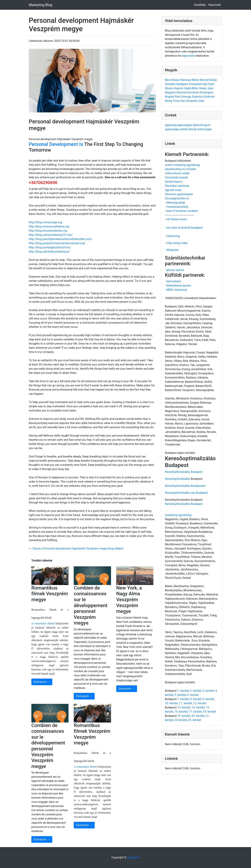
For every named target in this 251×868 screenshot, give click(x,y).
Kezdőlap (200, 5)
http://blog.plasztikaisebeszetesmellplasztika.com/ (60, 239)
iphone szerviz (175, 270)
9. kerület (208, 699)
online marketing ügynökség (182, 165)
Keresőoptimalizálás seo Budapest (186, 493)
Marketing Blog (40, 5)
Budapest (183, 84)
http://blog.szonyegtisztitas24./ (50, 247)
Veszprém (192, 101)
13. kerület (184, 707)
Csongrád (195, 84)
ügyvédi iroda (173, 190)
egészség (171, 125)
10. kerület (171, 703)
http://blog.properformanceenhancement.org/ (57, 243)
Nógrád (170, 97)
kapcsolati (188, 56)
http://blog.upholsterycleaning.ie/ (49, 252)
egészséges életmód (191, 125)
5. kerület (180, 695)
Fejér (205, 84)
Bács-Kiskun (173, 80)
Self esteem (174, 281)
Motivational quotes (179, 286)
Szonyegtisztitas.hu (177, 198)
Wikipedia (172, 250)
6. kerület (193, 695)
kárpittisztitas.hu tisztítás (181, 169)
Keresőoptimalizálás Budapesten (185, 486)
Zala (201, 101)
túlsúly (193, 129)
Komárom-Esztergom (200, 92)
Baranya (186, 80)
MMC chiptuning (176, 290)
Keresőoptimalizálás (178, 479)
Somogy (186, 97)
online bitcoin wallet (177, 173)
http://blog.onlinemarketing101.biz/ (51, 235)
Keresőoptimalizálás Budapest (184, 472)
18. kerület (210, 712)
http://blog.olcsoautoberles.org (48, 231)
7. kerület (183, 699)
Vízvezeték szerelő (176, 177)
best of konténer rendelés (182, 211)
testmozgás (205, 129)
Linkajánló (133, 857)
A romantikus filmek (43, 623)
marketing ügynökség (178, 515)
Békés (196, 80)
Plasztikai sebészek (177, 186)
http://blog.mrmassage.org (45, 222)
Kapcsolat (215, 5)
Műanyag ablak (176, 203)
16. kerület (181, 712)
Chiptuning (173, 236)
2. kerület (196, 691)
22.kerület (181, 720)
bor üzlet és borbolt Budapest (185, 228)
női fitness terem (177, 219)
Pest (178, 97)
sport (207, 125)
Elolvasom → (42, 682)
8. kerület (196, 699)
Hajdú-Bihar (191, 88)
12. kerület (200, 703)
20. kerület (198, 716)
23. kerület (195, 720)
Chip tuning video (177, 243)
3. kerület (208, 691)
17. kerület (195, 712)
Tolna (176, 101)
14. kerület (198, 707)
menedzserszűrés (177, 207)
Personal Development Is (56, 144)
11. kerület (186, 703)
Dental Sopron (174, 182)
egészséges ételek (177, 129)
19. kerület (184, 716)
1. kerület (183, 691)
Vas (183, 101)
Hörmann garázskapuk (179, 194)
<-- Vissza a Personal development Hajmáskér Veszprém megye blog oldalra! (76, 548)
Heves (203, 88)
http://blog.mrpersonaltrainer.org (49, 226)
